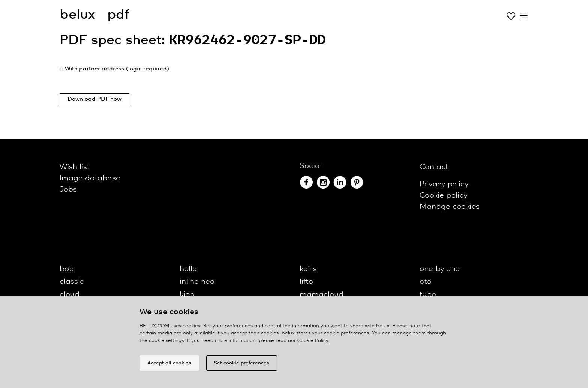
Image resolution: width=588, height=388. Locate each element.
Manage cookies (450, 207)
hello (188, 269)
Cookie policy (443, 195)
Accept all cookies (169, 363)
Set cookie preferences (242, 363)
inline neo (197, 282)
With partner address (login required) (117, 69)
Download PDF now (94, 99)
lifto (306, 282)
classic (72, 282)
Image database (90, 178)
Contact (434, 167)
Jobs (68, 190)
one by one (440, 269)
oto (425, 282)
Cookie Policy (313, 341)
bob (67, 269)
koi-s (308, 269)
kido (187, 294)
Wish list (75, 167)
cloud (70, 294)
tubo (428, 294)
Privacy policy (444, 184)
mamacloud (322, 294)
